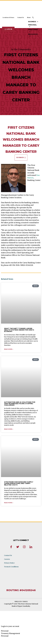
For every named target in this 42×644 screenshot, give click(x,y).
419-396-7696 (14, 265)
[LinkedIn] (31, 547)
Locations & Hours (8, 17)
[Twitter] (18, 547)
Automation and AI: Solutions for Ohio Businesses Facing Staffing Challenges (20, 404)
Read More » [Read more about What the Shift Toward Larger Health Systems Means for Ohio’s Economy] (9, 349)
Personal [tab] (5, 631)
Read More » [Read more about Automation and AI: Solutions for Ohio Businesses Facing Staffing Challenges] (9, 429)
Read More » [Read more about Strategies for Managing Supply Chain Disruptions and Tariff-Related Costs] (9, 503)
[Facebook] (11, 547)
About (29, 17)
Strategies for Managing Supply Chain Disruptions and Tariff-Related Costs (19, 483)
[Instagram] (24, 547)
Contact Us (21, 17)
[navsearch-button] (33, 18)
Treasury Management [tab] (10, 633)
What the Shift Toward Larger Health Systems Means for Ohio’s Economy (19, 330)
